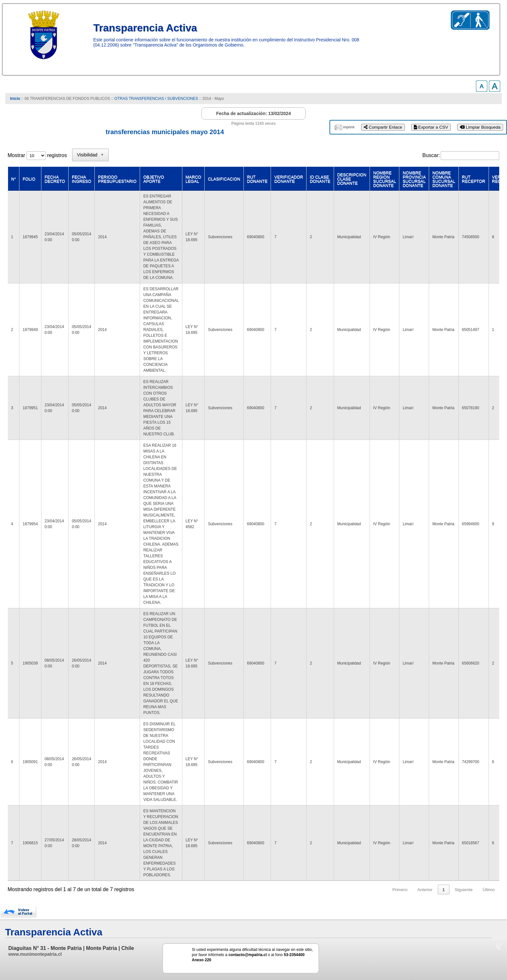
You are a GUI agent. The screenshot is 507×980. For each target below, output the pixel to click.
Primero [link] (400, 890)
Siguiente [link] (464, 890)
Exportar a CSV (431, 127)
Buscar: (431, 155)
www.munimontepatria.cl (35, 954)
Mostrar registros (37, 155)
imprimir (349, 127)
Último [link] (489, 890)
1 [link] (443, 890)
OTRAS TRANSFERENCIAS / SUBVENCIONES (156, 99)
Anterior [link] (425, 890)
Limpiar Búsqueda (480, 127)
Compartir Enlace (383, 127)
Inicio (15, 99)
